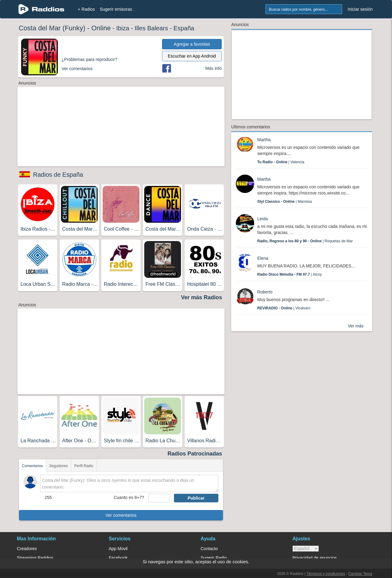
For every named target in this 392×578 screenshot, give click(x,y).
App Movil (118, 549)
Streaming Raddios (35, 558)
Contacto (209, 549)
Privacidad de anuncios (315, 558)
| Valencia (281, 162)
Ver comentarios (121, 515)
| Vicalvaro (284, 308)
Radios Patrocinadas (195, 454)
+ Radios (86, 9)
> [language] (306, 549)
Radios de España (58, 175)
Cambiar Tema (360, 574)
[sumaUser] (159, 498)
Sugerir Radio (214, 558)
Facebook (118, 558)
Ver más (356, 326)
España (184, 28)
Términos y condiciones (326, 574)
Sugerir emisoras (116, 9)
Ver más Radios (202, 297)
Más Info (213, 68)
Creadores (27, 549)
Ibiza (123, 28)
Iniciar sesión (360, 9)
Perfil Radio (84, 466)
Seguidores (59, 466)
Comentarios (32, 466)
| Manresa (285, 202)
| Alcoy (290, 274)
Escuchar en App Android (192, 56)
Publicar (196, 498)
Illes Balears (151, 28)
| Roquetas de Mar (305, 241)
